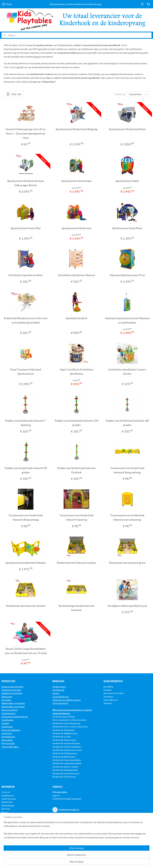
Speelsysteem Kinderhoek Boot (127, 129)
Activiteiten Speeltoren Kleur (26, 275)
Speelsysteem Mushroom (76, 228)
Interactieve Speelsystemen (15, 717)
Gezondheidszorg (61, 697)
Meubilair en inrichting (12, 693)
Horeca (56, 693)
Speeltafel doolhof (76, 318)
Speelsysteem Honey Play (26, 228)
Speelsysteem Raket (127, 181)
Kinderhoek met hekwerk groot (127, 563)
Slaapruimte (7, 697)
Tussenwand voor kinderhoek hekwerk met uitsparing (127, 517)
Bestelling (108, 687)
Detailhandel (58, 690)
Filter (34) (14, 94)
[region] (57, 855)
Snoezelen (6, 700)
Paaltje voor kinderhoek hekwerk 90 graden (26, 470)
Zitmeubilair (7, 740)
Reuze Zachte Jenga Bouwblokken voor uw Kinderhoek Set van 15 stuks (26, 651)
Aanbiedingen (8, 805)
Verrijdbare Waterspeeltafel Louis (127, 606)
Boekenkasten (8, 737)
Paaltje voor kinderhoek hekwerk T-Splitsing (26, 423)
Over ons (6, 792)
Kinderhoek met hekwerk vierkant (26, 606)
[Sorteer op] (138, 94)
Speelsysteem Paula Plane (127, 228)
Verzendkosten (111, 700)
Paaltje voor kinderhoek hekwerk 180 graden (127, 423)
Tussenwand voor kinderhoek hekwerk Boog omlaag (26, 517)
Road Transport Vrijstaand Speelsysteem (26, 372)
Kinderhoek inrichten (11, 690)
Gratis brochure (9, 799)
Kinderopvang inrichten (12, 687)
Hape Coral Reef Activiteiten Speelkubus (76, 372)
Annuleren (108, 697)
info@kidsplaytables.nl (69, 809)
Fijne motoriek (8, 743)
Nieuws (5, 812)
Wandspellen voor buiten (13, 707)
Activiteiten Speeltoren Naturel (76, 275)
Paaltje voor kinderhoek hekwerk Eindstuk (76, 470)
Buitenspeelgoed (10, 710)
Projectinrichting (60, 703)
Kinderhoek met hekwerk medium (76, 563)
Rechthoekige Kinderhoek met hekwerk (76, 608)
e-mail (70, 829)
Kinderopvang (59, 687)
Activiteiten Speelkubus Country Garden (127, 372)
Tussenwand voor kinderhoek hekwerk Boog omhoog (127, 470)
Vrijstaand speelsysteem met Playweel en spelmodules (127, 320)
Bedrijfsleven (8, 795)
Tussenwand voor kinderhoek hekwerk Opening (76, 517)
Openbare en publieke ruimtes (67, 700)
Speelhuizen (7, 727)
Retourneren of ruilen (114, 693)
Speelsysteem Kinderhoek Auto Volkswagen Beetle (26, 183)
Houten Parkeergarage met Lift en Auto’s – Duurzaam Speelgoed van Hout (26, 133)
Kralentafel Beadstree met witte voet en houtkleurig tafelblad (26, 320)
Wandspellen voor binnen (13, 703)
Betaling (107, 690)
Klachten (108, 703)
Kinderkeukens (9, 713)
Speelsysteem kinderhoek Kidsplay (26, 563)
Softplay (5, 723)
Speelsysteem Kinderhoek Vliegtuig (76, 129)
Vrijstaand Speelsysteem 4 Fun (127, 275)
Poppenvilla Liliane (10, 747)
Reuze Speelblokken (11, 730)
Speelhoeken (8, 720)
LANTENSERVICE (114, 681)
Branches (6, 809)
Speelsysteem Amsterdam (76, 181)
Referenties (7, 802)
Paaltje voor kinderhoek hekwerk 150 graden (76, 423)
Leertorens (7, 733)
